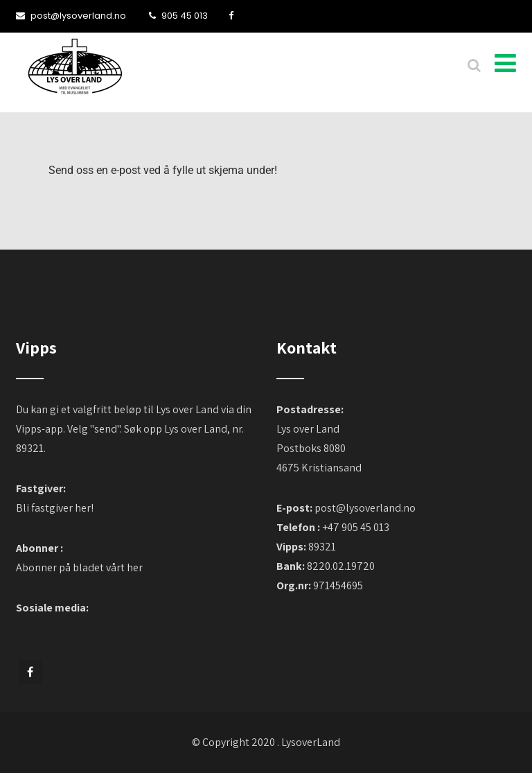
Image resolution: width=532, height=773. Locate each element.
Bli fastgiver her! (55, 508)
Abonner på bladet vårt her (79, 567)
